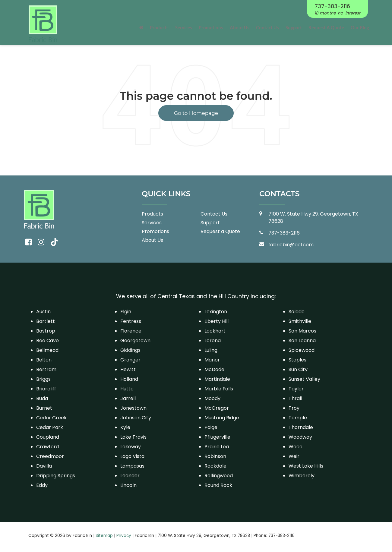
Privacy (124, 536)
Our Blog (360, 27)
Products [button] (159, 27)
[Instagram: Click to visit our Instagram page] (41, 242)
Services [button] (184, 27)
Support (294, 27)
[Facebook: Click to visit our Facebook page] (28, 242)
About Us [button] (240, 27)
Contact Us (267, 27)
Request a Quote (220, 231)
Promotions (211, 27)
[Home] (141, 27)
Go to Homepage (196, 113)
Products (152, 214)
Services (152, 223)
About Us (152, 240)
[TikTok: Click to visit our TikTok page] (54, 242)
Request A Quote (326, 27)
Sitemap (104, 536)
